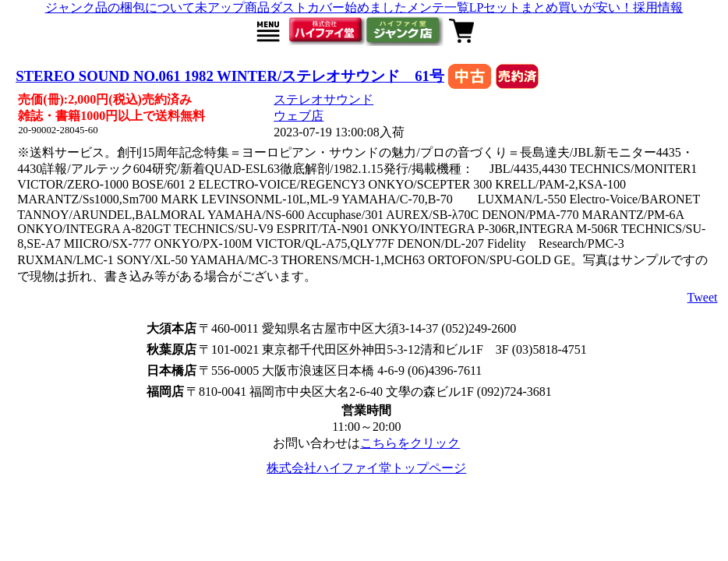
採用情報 (658, 7)
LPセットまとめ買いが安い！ (551, 7)
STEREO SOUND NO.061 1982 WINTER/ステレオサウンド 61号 (230, 76)
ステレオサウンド (323, 99)
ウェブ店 (299, 116)
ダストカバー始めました (338, 7)
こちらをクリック (410, 443)
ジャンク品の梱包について (120, 7)
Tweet (703, 297)
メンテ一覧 (438, 7)
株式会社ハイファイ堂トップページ (366, 468)
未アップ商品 (232, 7)
